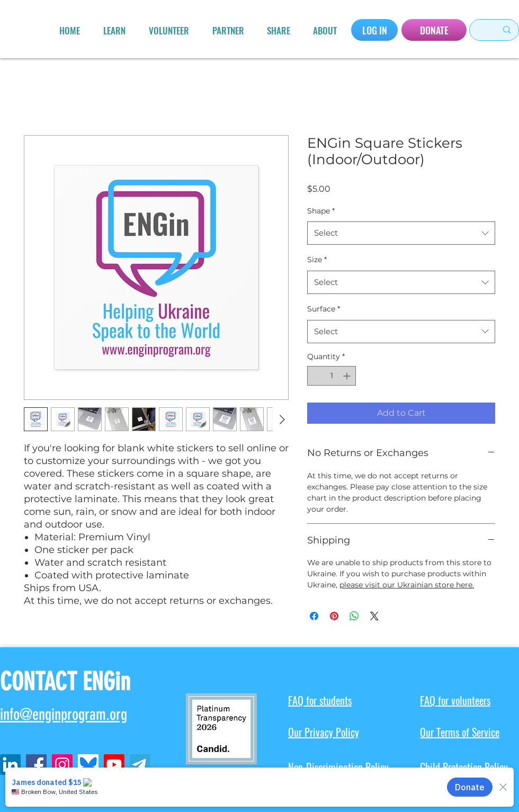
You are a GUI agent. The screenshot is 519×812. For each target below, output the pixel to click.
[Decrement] (315, 376)
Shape (321, 211)
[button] (114, 31)
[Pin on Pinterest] (334, 616)
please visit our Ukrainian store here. (407, 585)
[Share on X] (374, 616)
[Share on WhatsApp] (354, 616)
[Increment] (348, 376)
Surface (324, 309)
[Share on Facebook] (314, 616)
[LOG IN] (374, 30)
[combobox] (401, 233)
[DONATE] (434, 30)
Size (317, 260)
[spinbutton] (332, 376)
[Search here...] (478, 30)
